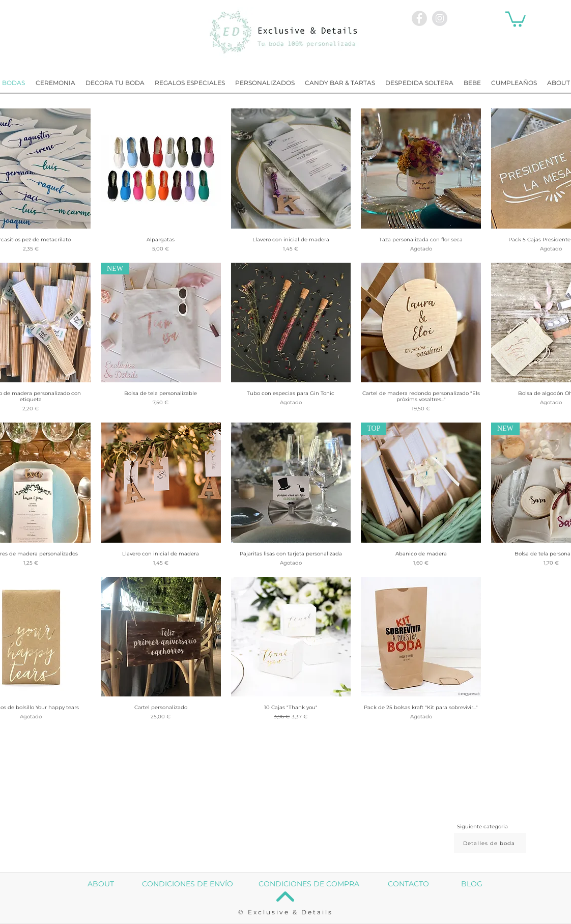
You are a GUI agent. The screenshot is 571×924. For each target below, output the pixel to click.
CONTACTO (408, 884)
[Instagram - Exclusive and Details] (440, 18)
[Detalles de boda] (490, 843)
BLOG (472, 884)
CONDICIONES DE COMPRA (309, 884)
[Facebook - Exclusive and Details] (419, 18)
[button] (516, 18)
